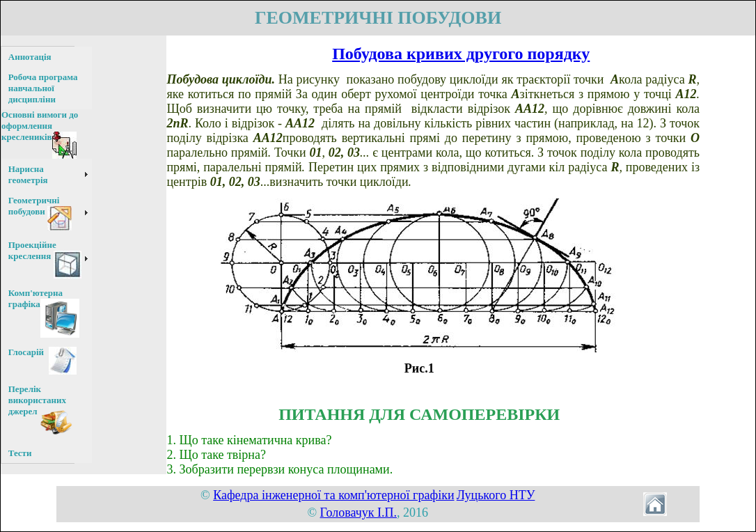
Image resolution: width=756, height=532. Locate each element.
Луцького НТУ (496, 495)
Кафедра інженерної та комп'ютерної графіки (333, 495)
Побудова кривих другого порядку (461, 54)
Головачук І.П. (359, 513)
